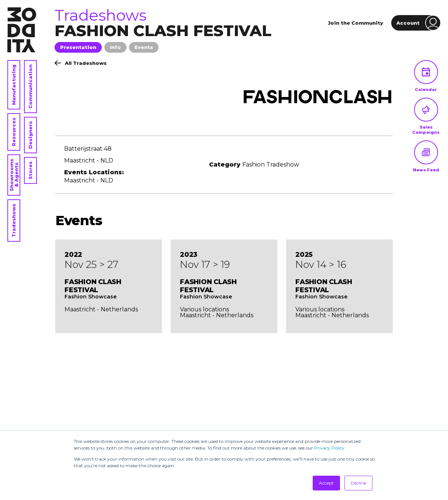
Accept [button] (326, 483)
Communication (30, 87)
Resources (14, 132)
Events (144, 47)
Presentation (78, 47)
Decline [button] (358, 483)
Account (419, 23)
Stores (30, 170)
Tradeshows (14, 221)
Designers (30, 135)
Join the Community (355, 23)
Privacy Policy (329, 448)
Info (115, 47)
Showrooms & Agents (14, 175)
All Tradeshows (81, 63)
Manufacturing (14, 85)
